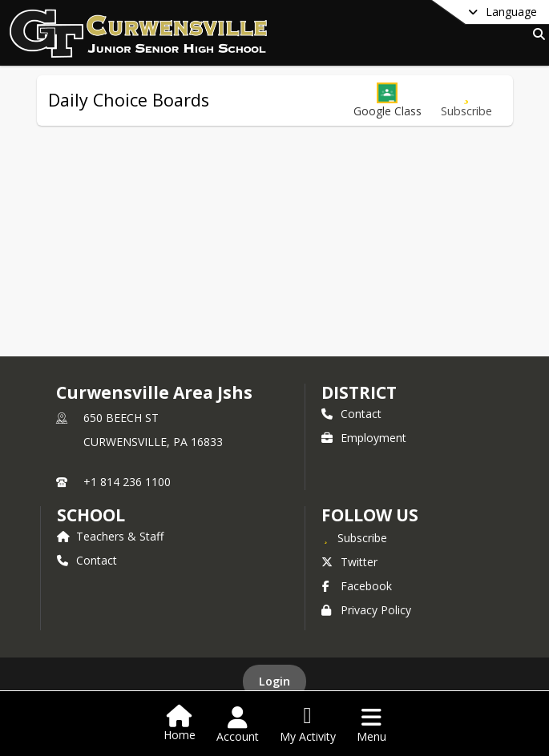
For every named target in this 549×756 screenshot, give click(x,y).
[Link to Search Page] (536, 34)
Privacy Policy (366, 610)
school (91, 515)
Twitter (349, 562)
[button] (388, 101)
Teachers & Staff (110, 536)
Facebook (357, 586)
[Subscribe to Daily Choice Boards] (466, 101)
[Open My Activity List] (308, 725)
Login (274, 681)
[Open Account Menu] (238, 725)
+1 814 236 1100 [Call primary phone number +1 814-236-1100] (127, 482)
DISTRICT (359, 392)
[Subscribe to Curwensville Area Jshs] (354, 537)
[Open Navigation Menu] (371, 725)
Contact (351, 414)
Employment (364, 438)
